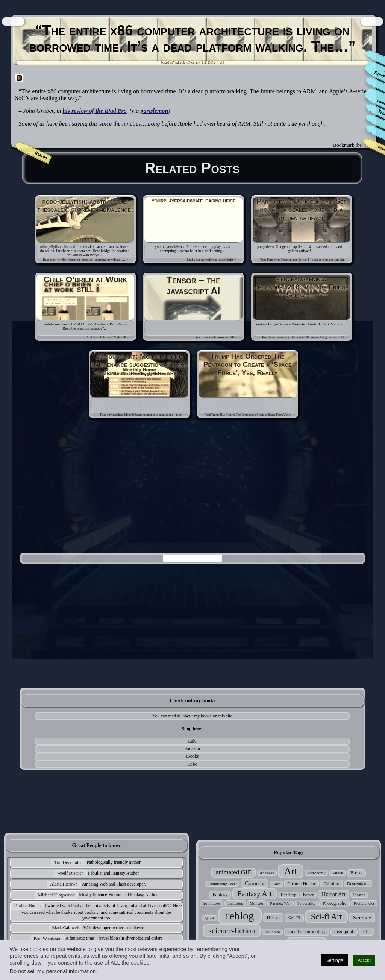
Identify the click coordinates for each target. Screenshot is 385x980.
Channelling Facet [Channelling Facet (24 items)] (222, 884)
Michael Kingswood (56, 895)
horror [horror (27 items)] (308, 895)
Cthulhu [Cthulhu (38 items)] (331, 884)
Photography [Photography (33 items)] (334, 903)
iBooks (192, 756)
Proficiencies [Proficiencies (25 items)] (364, 903)
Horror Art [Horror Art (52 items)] (334, 894)
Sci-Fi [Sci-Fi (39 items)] (294, 918)
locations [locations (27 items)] (235, 903)
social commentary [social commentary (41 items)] (306, 932)
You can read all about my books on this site (192, 716)
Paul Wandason (48, 939)
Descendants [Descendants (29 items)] (358, 884)
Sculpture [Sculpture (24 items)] (272, 932)
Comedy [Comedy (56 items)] (255, 883)
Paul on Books (27, 906)
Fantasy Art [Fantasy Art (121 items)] (255, 893)
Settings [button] (334, 960)
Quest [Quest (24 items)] (209, 918)
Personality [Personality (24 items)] (306, 903)
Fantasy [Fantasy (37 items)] (220, 894)
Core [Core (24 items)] (276, 884)
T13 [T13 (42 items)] (366, 932)
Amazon (192, 749)
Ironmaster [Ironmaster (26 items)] (212, 903)
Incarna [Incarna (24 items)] (359, 895)
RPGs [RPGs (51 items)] (273, 918)
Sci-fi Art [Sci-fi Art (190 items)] (327, 917)
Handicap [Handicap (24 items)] (289, 895)
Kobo (192, 764)
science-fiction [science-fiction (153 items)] (232, 931)
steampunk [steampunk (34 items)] (344, 932)
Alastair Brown (64, 884)
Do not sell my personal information (53, 971)
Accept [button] (364, 960)
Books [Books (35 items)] (357, 873)
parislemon (155, 111)
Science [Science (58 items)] (362, 917)
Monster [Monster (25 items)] (256, 903)
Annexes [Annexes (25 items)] (267, 873)
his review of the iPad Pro (94, 111)
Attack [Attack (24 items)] (338, 873)
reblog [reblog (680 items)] (240, 916)
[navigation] (13, 21)
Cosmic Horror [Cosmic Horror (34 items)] (301, 884)
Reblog (41, 156)
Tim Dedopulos (68, 863)
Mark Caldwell (66, 928)
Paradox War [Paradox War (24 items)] (280, 903)
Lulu (192, 741)
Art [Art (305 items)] (290, 871)
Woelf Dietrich (70, 873)
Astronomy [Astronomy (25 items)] (316, 873)
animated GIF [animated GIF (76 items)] (233, 872)
